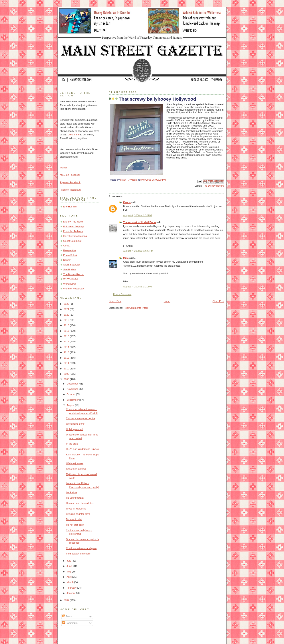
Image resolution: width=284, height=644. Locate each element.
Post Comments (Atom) (137, 308)
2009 (67, 374)
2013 (67, 352)
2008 (67, 379)
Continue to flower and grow (81, 548)
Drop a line (74, 135)
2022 (67, 304)
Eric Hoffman (70, 207)
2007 (67, 600)
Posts (67, 616)
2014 (67, 347)
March (70, 582)
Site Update (70, 269)
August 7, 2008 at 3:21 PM (137, 287)
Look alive (72, 492)
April (69, 577)
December (73, 384)
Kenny (127, 202)
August (71, 405)
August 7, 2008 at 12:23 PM (138, 251)
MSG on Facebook (70, 175)
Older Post (218, 301)
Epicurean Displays (74, 226)
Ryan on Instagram (70, 190)
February (72, 588)
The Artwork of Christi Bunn (139, 222)
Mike (126, 258)
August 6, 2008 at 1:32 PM (137, 215)
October (71, 394)
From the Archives (73, 231)
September (73, 400)
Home (167, 301)
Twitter (64, 168)
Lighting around (75, 429)
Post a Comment (122, 294)
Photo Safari (70, 255)
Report (67, 260)
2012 (67, 358)
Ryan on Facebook (70, 182)
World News (70, 284)
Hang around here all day (80, 503)
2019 (67, 320)
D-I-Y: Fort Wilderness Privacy (83, 449)
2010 (67, 369)
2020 (67, 315)
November (73, 389)
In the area (72, 444)
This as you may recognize (81, 418)
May (69, 572)
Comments (70, 623)
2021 (67, 309)
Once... (67, 246)
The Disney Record (214, 186)
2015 (67, 342)
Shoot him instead (76, 469)
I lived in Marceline (76, 509)
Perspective (70, 250)
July (69, 561)
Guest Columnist (72, 241)
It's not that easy (75, 525)
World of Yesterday (74, 289)
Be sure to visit (74, 519)
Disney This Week (73, 222)
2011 (67, 363)
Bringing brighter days (78, 514)
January (71, 593)
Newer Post (115, 301)
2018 (67, 325)
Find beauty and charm (79, 554)
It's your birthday (75, 498)
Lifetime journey (75, 463)
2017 (67, 331)
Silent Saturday (72, 265)
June (70, 566)
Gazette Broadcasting (75, 236)
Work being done (75, 424)
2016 (67, 336)
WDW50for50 (71, 279)
